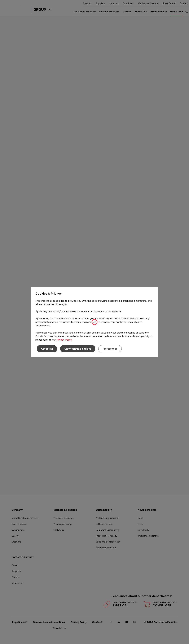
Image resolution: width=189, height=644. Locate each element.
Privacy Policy (64, 340)
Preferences (110, 349)
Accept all (47, 349)
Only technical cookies (78, 349)
